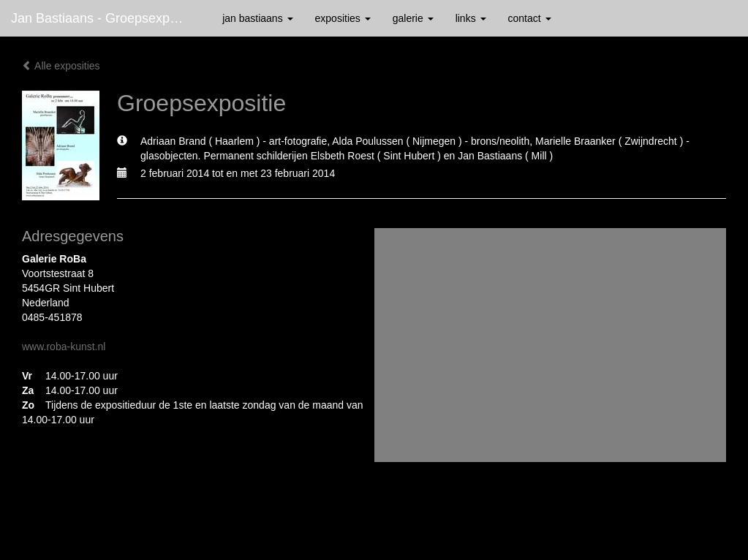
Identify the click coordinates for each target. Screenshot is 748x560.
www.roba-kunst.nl (64, 347)
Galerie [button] (413, 18)
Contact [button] (530, 18)
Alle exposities (61, 66)
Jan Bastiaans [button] (257, 18)
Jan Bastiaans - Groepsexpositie (106, 18)
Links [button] (471, 18)
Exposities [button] (343, 18)
